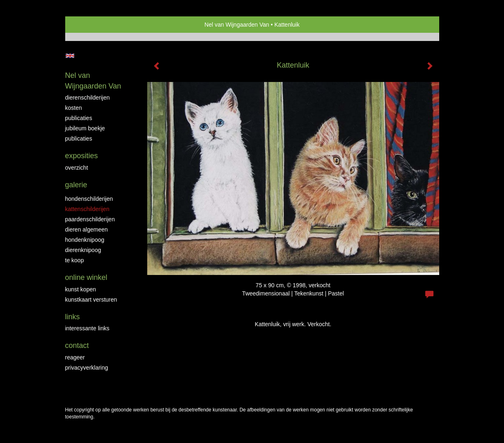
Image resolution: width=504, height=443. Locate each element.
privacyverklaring (87, 368)
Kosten (74, 108)
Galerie (76, 185)
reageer (75, 357)
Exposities (82, 156)
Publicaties (79, 118)
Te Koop (75, 260)
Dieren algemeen (87, 229)
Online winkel (86, 277)
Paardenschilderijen (90, 219)
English (70, 56)
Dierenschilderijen (88, 98)
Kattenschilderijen (87, 209)
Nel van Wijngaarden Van (237, 25)
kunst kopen (81, 289)
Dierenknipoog (83, 250)
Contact (77, 345)
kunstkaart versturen (91, 300)
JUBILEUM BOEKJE (85, 128)
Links (73, 317)
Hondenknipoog (85, 240)
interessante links (87, 328)
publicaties (79, 139)
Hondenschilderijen (89, 199)
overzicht (77, 168)
